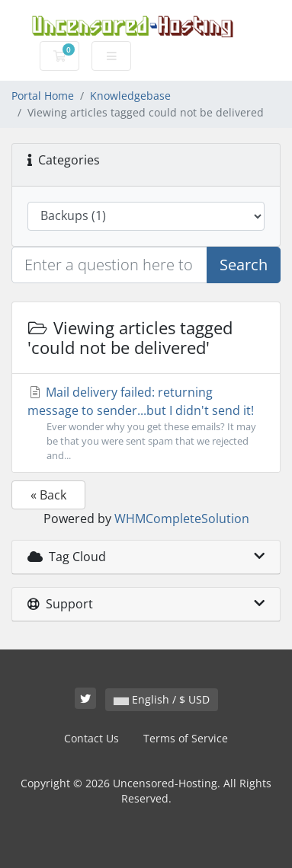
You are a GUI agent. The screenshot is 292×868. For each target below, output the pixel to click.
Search (244, 265)
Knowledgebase (130, 96)
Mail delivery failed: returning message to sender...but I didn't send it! (146, 424)
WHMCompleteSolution (182, 519)
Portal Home (43, 96)
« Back (48, 495)
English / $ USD (162, 699)
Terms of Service (186, 738)
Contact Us (91, 738)
